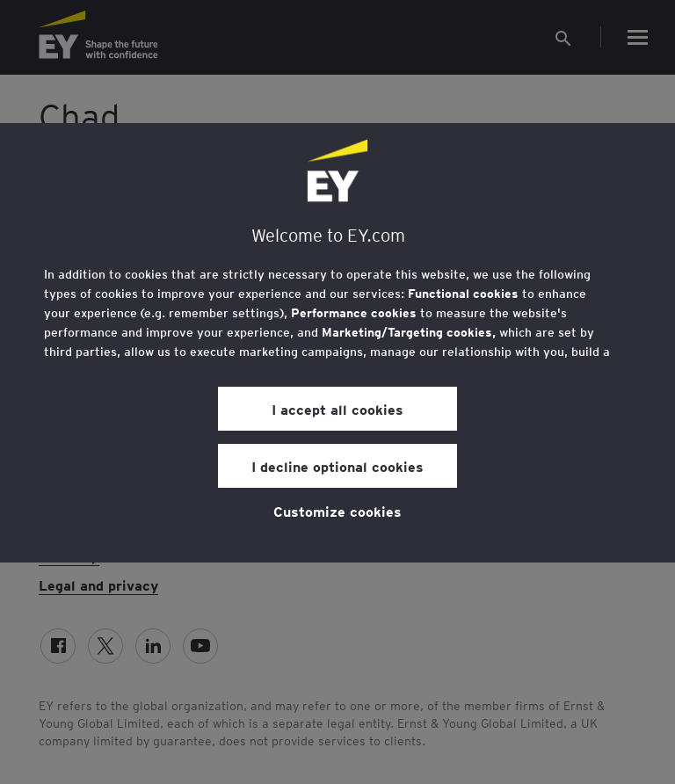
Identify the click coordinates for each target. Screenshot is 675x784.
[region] (337, 343)
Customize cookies (337, 511)
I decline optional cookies (337, 466)
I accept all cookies (337, 409)
